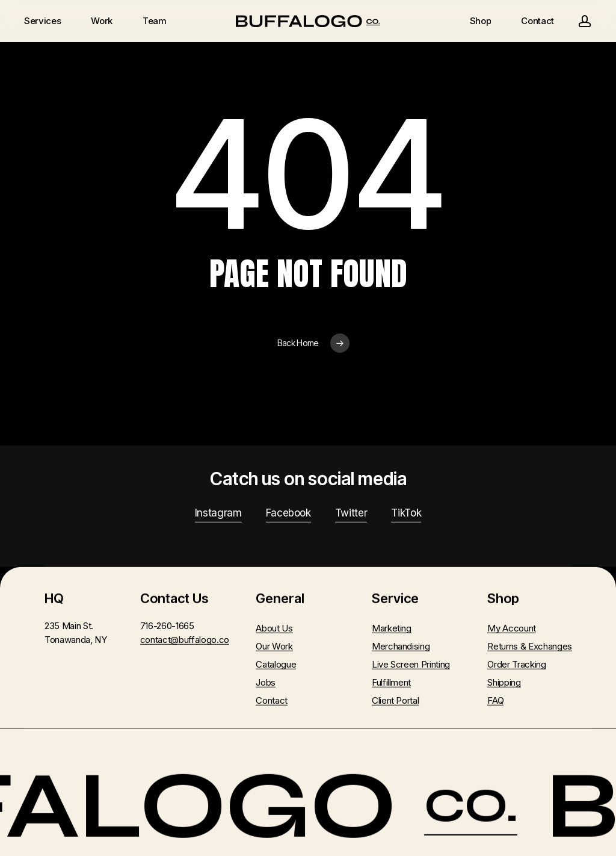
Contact (272, 700)
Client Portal (396, 700)
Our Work (274, 646)
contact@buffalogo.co (185, 639)
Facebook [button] (288, 513)
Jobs (266, 682)
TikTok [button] (406, 513)
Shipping (504, 682)
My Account (512, 628)
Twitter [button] (351, 513)
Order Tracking (516, 664)
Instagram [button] (218, 513)
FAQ (495, 700)
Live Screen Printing (411, 664)
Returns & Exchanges (530, 646)
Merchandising (401, 646)
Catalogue (276, 664)
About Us (274, 628)
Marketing (392, 628)
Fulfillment (391, 682)
